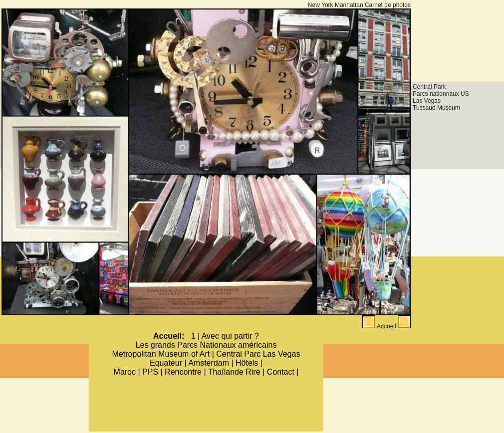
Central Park (429, 87)
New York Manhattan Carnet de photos (359, 5)
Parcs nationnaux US (441, 94)
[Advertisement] (458, 39)
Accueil (386, 326)
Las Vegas (427, 101)
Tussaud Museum (436, 108)
